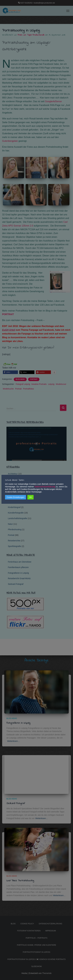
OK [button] (30, 497)
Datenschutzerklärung (45, 487)
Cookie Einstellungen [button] (15, 497)
